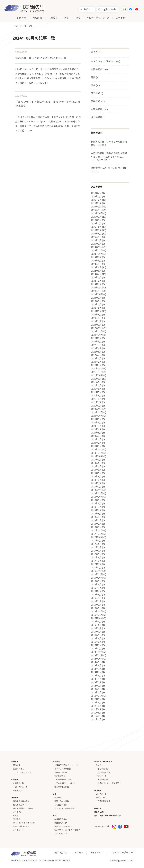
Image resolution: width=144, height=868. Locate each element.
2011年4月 (96, 716)
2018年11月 (97, 493)
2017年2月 (96, 564)
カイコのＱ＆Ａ (61, 833)
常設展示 (37, 18)
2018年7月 (96, 507)
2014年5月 (96, 675)
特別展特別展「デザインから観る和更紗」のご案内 (109, 144)
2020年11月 (97, 412)
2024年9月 (96, 257)
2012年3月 (96, 706)
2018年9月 (96, 500)
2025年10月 (97, 213)
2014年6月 (96, 672)
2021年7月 (96, 385)
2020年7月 (96, 426)
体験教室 (53, 18)
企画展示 (21, 18)
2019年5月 (96, 473)
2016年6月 (96, 591)
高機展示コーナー (20, 819)
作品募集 (58, 797)
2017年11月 (97, 534)
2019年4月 (96, 476)
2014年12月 (97, 652)
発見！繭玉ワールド (21, 805)
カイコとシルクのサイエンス (25, 823)
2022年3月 (96, 358)
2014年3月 (96, 682)
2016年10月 (97, 578)
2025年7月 (96, 223)
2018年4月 (96, 517)
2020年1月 (96, 446)
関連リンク (100, 797)
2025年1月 (96, 244)
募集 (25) (95, 85)
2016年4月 (96, 598)
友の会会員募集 (61, 805)
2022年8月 (96, 342)
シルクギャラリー (20, 830)
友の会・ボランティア (98, 18)
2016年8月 (96, 584)
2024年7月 (96, 264)
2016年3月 (96, 601)
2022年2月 (96, 362)
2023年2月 (96, 321)
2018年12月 (97, 490)
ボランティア (101, 776)
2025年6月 (96, 227)
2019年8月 (96, 463)
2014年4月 (96, 679)
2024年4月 (96, 274)
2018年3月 (96, 520)
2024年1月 (96, 284)
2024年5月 (96, 271)
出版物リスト (99, 812)
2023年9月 (96, 298)
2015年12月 (97, 611)
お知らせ (88, 9)
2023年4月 (96, 315)
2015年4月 (96, 638)
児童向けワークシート (63, 826)
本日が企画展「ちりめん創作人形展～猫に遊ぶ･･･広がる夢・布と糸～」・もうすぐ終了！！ (109, 157)
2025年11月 (97, 210)
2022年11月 (97, 331)
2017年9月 (96, 541)
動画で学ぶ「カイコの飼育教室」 (68, 830)
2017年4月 (96, 557)
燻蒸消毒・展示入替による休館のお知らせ (41, 58)
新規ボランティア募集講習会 (109, 783)
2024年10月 (97, 254)
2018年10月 (97, 497)
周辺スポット (101, 794)
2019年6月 (96, 470)
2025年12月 (97, 207)
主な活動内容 (103, 780)
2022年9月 (96, 338)
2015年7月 (96, 628)
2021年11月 (97, 372)
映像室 (16, 815)
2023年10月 (97, 294)
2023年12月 (97, 288)
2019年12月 (97, 449)
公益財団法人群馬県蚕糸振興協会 (108, 815)
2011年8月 (96, 713)
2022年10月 (97, 335)
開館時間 (17, 765)
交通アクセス (18, 769)
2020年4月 (96, 436)
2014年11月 (97, 655)
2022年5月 (96, 352)
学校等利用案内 (61, 819)
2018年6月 (96, 510)
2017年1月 (96, 568)
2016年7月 (96, 588)
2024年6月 (96, 267)
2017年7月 (96, 547)
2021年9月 (96, 379)
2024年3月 (96, 277)
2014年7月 (96, 669)
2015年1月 (96, 648)
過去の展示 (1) (98, 117)
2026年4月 (96, 193)
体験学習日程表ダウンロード (66, 765)
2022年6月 (96, 348)
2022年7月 (96, 345)
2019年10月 (97, 456)
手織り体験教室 (61, 772)
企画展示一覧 (18, 783)
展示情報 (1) (97, 93)
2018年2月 (96, 524)
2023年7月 (96, 304)
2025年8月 (96, 220)
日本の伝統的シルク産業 (23, 808)
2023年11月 (97, 291)
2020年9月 (96, 419)
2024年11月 (97, 250)
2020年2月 (96, 443)
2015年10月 (97, 618)
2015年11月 (97, 615)
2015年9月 (96, 622)
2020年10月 (97, 416)
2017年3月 (96, 561)
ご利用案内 (121, 18)
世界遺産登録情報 (103, 801)
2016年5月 (96, 595)
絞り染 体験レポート (65, 780)
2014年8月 (96, 665)
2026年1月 (96, 203)
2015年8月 (96, 625)
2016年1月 (96, 608)
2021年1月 (96, 406)
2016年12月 (97, 571)
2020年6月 (96, 429)
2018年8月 (96, 503)
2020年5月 (96, 433)
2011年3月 (96, 719)
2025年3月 (96, 237)
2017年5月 (96, 554)
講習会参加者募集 (62, 801)
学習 (78, 18)
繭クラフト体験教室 (63, 769)
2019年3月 (96, 480)
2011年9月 (96, 709)
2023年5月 (96, 311)
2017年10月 (97, 537)
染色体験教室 (60, 776)
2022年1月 (96, 365)
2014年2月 (96, 686)
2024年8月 (96, 261)
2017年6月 (96, 551)
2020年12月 (97, 409)
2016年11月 (97, 574)
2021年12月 (97, 368)
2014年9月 (96, 662)
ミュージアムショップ (22, 772)
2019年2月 (96, 483)
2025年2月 (96, 240)
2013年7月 (96, 689)
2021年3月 (96, 399)
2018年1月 (96, 527)
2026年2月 (96, 200)
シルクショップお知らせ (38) (106, 61)
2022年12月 (97, 328)
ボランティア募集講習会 (64, 808)
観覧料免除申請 (61, 823)
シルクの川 (18, 812)
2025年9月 (96, 217)
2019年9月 (96, 460)
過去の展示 (18, 790)
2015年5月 (96, 635)
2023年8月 (96, 301)
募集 (66, 18)
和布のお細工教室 (62, 787)
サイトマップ (97, 852)
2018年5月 (96, 514)
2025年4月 (96, 234)
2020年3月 (96, 439)
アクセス (79, 852)
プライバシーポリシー (121, 852)
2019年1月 (96, 487)
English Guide (109, 9)
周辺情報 (98, 790)
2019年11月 (97, 453)
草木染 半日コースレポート (67, 783)
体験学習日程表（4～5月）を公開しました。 (109, 170)
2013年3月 (96, 692)
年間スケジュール (20, 787)
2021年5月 (96, 392)
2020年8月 (96, 422)
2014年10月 (97, 659)
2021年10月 (97, 375)
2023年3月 (96, 318)
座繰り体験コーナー (21, 826)
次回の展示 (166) (99, 109)
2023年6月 (96, 308)
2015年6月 (96, 632)
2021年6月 (96, 389)
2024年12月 (97, 247)
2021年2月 (96, 402)
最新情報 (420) (98, 101)
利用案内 (15, 762)
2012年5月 (96, 702)
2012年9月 (96, 699)
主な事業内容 (103, 769)
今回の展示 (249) (99, 69)
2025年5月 (96, 230)
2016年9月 (96, 581)
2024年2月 (96, 281)
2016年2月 (96, 605)
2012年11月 (97, 696)
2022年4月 (96, 355)
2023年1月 (96, 325)
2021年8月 (96, 382)
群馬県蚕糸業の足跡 (21, 801)
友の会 (99, 765)
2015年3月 (96, 642)
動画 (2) (95, 77)
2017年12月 (97, 530)
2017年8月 (96, 544)
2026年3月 (96, 196)
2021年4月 (96, 395)
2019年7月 (96, 466)
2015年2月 (96, 645)
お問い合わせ (61, 852)
